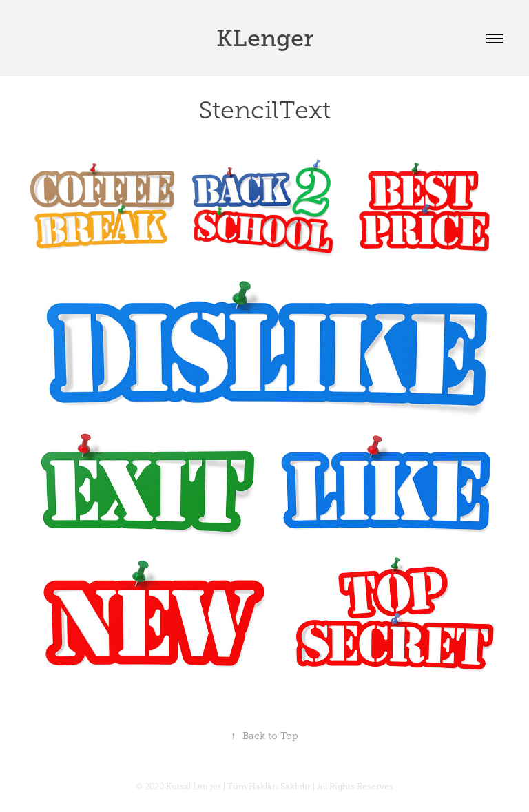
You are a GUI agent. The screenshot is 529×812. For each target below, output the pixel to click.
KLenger (265, 38)
